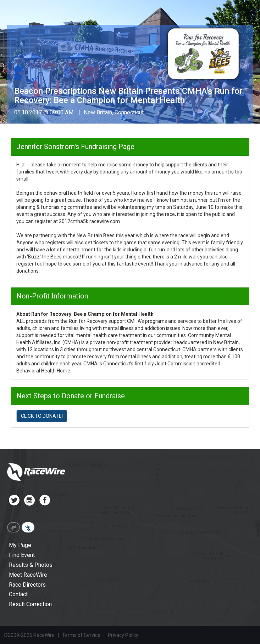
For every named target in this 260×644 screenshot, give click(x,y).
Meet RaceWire (28, 575)
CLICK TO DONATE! (42, 416)
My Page (20, 545)
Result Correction (30, 604)
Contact (18, 594)
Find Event (22, 555)
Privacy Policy (123, 635)
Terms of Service (81, 635)
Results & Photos (31, 565)
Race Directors (27, 585)
